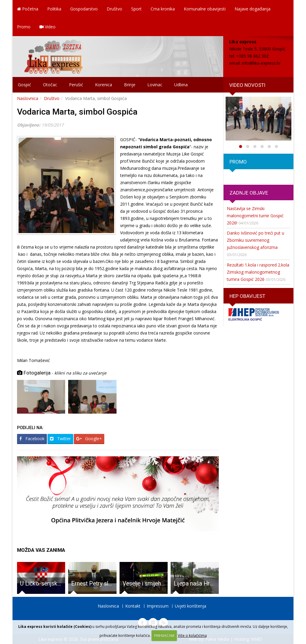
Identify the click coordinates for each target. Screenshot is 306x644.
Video (48, 27)
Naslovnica (28, 98)
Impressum (158, 606)
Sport (136, 9)
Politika (54, 9)
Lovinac (155, 85)
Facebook (32, 439)
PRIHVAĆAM (164, 635)
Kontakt (133, 606)
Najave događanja (253, 9)
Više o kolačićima (192, 635)
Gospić (25, 85)
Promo (24, 27)
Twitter (60, 439)
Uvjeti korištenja (191, 606)
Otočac (50, 85)
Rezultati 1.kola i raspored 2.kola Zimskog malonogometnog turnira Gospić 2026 (258, 272)
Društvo (114, 9)
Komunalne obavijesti (205, 9)
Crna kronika (163, 9)
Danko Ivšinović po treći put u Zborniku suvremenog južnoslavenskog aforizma (255, 240)
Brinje (130, 85)
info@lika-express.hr (261, 63)
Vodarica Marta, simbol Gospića (77, 112)
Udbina (181, 85)
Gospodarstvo (84, 9)
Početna (28, 9)
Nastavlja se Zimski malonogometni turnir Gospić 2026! (255, 216)
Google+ (89, 439)
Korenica (104, 85)
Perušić (76, 85)
